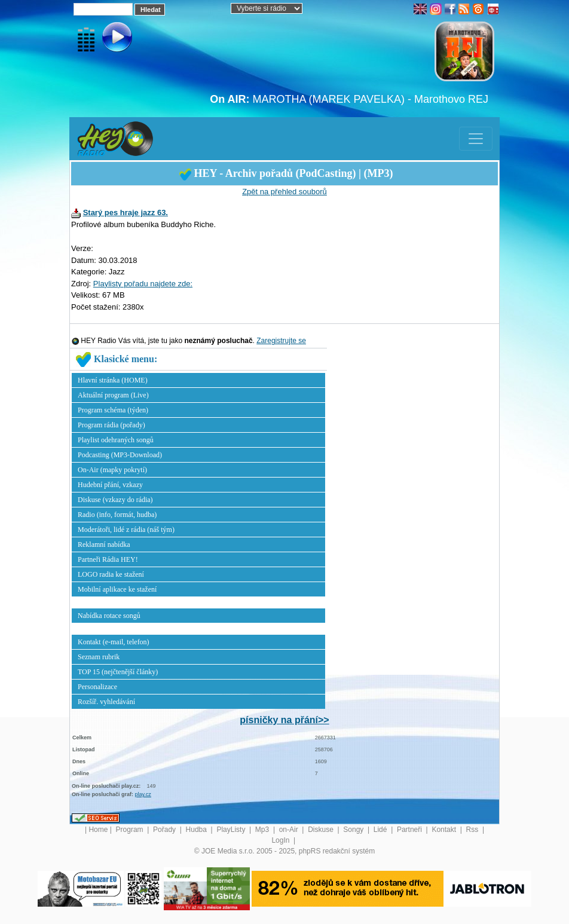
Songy (354, 830)
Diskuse (322, 830)
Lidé (381, 830)
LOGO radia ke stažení (111, 574)
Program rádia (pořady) (111, 425)
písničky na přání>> (284, 720)
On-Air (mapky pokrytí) (112, 470)
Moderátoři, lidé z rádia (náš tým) (126, 530)
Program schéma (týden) (113, 410)
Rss (473, 830)
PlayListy (232, 830)
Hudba (198, 830)
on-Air (290, 830)
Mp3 (263, 830)
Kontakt (445, 830)
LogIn (281, 840)
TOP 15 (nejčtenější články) (118, 672)
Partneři (410, 830)
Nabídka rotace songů (109, 616)
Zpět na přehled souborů (284, 192)
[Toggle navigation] (476, 139)
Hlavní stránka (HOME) (113, 380)
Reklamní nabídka (104, 544)
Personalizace (97, 687)
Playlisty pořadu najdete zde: (143, 284)
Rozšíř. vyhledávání (106, 702)
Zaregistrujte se (281, 341)
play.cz (143, 794)
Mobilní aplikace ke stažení (117, 589)
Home (98, 830)
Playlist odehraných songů (116, 440)
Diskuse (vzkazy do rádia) (115, 500)
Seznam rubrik (99, 657)
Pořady (165, 830)
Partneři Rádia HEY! (108, 559)
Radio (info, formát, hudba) (117, 515)
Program (131, 830)
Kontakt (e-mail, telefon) (114, 642)
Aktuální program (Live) (113, 395)
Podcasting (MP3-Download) (120, 455)
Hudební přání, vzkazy (110, 485)
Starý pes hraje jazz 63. (126, 212)
